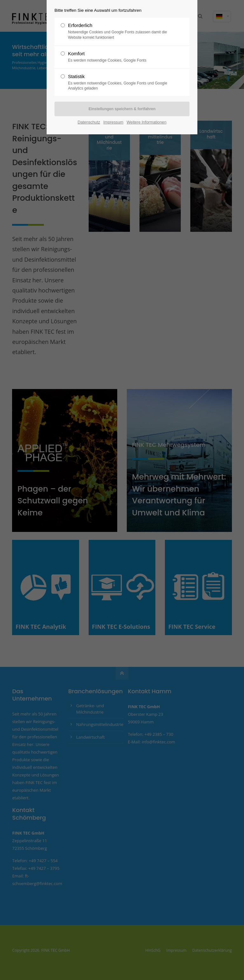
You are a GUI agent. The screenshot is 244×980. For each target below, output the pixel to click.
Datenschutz (89, 122)
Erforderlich (119, 31)
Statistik (119, 83)
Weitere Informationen (147, 122)
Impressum (113, 122)
